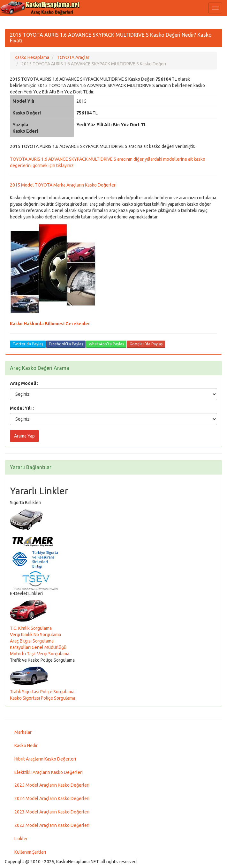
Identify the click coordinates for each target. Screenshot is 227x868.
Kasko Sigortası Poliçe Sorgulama (42, 698)
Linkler (21, 839)
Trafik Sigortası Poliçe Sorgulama (42, 692)
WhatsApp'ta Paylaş (106, 344)
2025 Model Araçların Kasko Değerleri (52, 785)
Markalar (23, 732)
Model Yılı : (22, 408)
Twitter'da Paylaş (28, 344)
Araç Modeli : (24, 383)
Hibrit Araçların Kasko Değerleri (45, 759)
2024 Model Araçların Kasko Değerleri (52, 798)
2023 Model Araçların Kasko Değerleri (52, 812)
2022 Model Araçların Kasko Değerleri (52, 825)
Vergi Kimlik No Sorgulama (35, 635)
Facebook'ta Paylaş (66, 344)
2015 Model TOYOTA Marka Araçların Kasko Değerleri (63, 185)
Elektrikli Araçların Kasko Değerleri (49, 772)
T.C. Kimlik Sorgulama (31, 628)
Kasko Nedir (26, 746)
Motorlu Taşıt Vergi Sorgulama (40, 654)
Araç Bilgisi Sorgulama (32, 641)
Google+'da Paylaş (146, 344)
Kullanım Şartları (30, 852)
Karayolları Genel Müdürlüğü (38, 647)
